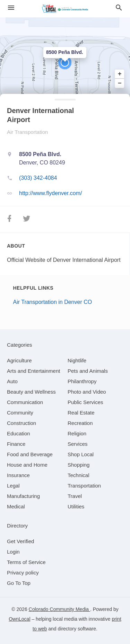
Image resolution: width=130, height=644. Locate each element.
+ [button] (120, 74)
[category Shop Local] (81, 454)
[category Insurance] (18, 475)
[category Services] (78, 444)
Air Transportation (27, 132)
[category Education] (19, 433)
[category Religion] (77, 433)
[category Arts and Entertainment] (33, 371)
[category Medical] (16, 506)
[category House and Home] (27, 465)
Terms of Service (26, 562)
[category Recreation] (80, 423)
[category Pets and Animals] (88, 371)
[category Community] (20, 413)
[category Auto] (12, 381)
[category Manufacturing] (23, 496)
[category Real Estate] (81, 413)
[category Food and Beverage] (30, 454)
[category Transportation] (84, 486)
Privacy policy (23, 573)
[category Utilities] (76, 506)
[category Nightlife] (77, 360)
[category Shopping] (79, 465)
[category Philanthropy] (82, 381)
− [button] (120, 83)
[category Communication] (25, 402)
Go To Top (19, 583)
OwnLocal (19, 619)
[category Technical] (79, 475)
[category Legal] (13, 486)
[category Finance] (16, 444)
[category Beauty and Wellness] (31, 392)
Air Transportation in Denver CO (53, 302)
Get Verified (20, 541)
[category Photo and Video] (87, 392)
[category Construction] (21, 423)
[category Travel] (75, 496)
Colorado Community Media (59, 609)
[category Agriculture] (19, 360)
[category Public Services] (85, 402)
